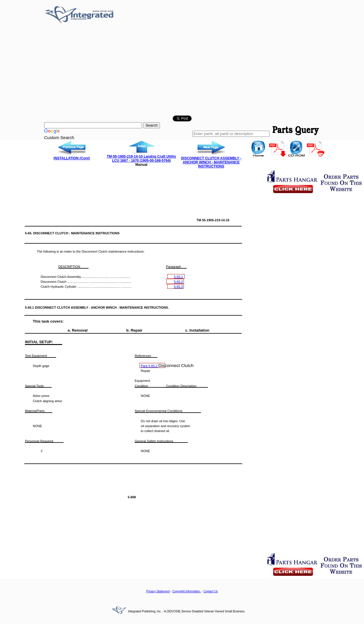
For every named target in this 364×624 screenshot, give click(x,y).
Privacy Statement (158, 591)
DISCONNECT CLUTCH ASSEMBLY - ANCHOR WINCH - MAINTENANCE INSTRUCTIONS (211, 162)
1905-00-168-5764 (155, 161)
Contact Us (211, 591)
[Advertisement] (182, 71)
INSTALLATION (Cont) (72, 158)
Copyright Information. (187, 591)
